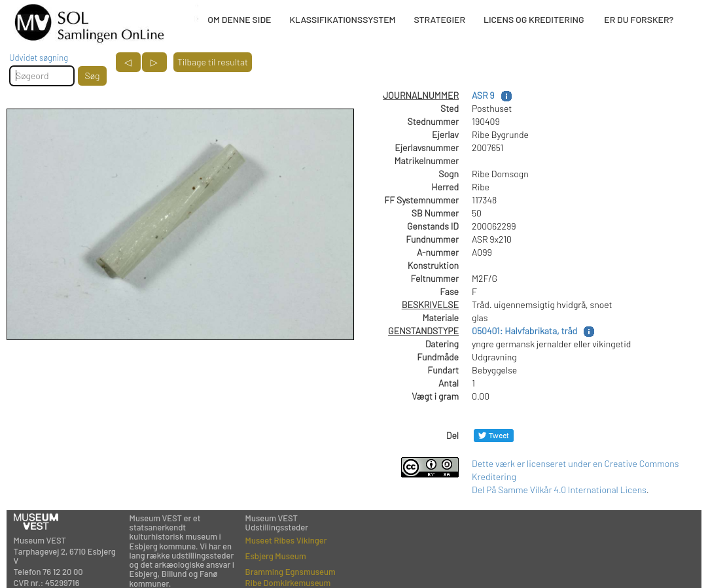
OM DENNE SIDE (239, 19)
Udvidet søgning (39, 58)
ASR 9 (483, 95)
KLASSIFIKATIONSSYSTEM (342, 19)
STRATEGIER (440, 19)
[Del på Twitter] (494, 435)
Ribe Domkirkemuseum (288, 583)
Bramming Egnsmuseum (291, 572)
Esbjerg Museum (276, 556)
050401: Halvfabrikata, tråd (524, 331)
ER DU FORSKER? (639, 19)
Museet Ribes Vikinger (286, 540)
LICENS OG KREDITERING (534, 19)
